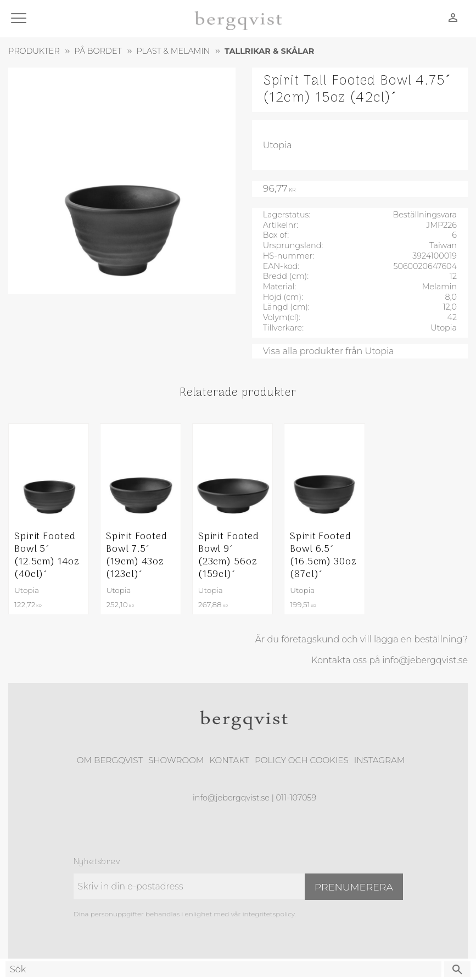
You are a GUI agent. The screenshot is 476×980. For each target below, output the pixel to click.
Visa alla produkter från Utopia (329, 351)
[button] (21, 19)
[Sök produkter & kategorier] (223, 969)
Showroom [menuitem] (176, 760)
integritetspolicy (268, 914)
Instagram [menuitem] (379, 760)
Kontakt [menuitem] (229, 760)
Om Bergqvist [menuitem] (110, 760)
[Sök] (457, 969)
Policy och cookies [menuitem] (302, 760)
